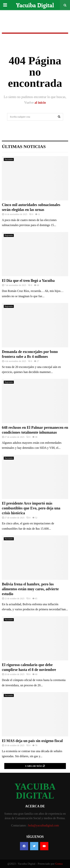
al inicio (40, 103)
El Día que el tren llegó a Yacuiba (28, 281)
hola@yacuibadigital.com (43, 825)
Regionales (9, 235)
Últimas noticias (24, 147)
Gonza (59, 864)
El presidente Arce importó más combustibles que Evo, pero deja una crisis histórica (31, 508)
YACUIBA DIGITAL (35, 791)
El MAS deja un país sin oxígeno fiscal (32, 741)
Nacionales (9, 159)
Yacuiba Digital (35, 5)
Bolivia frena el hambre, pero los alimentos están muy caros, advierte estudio (30, 589)
